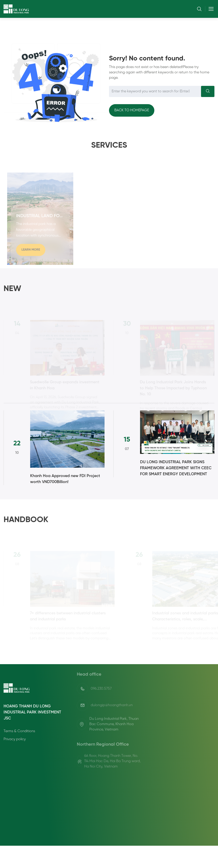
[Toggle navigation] (210, 9)
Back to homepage (132, 110)
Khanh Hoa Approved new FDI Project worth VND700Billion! (65, 479)
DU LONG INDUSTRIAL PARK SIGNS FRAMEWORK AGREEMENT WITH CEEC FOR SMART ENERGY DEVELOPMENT (176, 468)
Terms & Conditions (19, 751)
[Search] (208, 91)
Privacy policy (15, 759)
